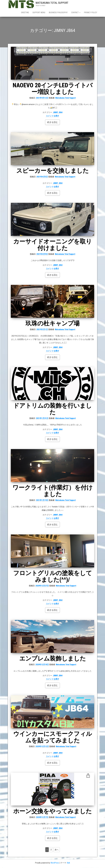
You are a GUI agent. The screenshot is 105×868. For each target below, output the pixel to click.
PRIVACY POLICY (91, 12)
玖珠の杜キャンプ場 (56, 324)
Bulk (68, 863)
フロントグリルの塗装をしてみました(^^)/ (53, 577)
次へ (57, 850)
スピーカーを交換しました (52, 171)
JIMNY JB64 (58, 113)
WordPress (55, 863)
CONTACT (76, 12)
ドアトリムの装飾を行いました (52, 409)
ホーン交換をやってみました (52, 812)
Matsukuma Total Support (66, 98)
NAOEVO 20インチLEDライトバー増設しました (53, 89)
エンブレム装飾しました (53, 659)
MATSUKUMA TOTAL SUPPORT (52, 3)
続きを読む (52, 123)
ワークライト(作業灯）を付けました (53, 491)
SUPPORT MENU (39, 12)
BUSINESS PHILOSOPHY (58, 12)
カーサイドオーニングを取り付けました (52, 245)
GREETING (25, 12)
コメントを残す (52, 116)
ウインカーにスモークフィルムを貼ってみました (53, 738)
